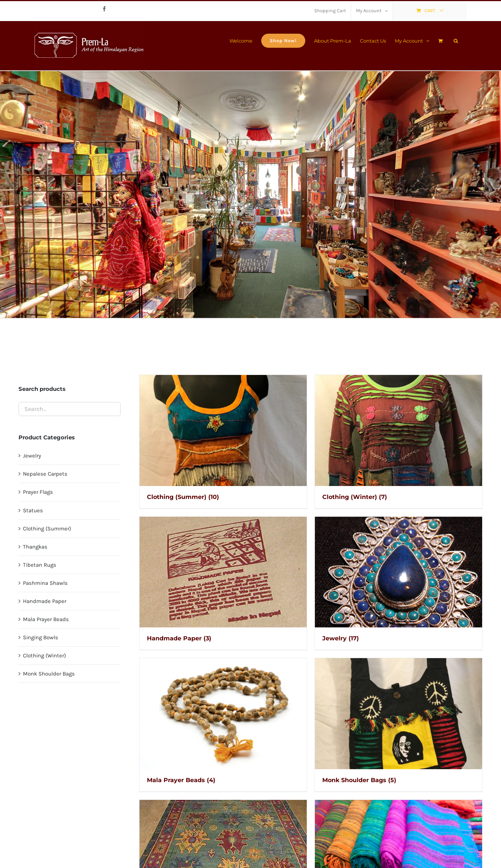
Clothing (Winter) (44, 656)
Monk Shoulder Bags (49, 674)
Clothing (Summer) (47, 529)
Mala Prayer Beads (46, 619)
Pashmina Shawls (45, 583)
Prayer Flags (38, 492)
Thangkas (35, 547)
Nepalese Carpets (45, 474)
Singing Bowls (41, 637)
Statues (33, 510)
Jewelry (32, 456)
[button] (456, 40)
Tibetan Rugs (40, 565)
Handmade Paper (45, 601)
